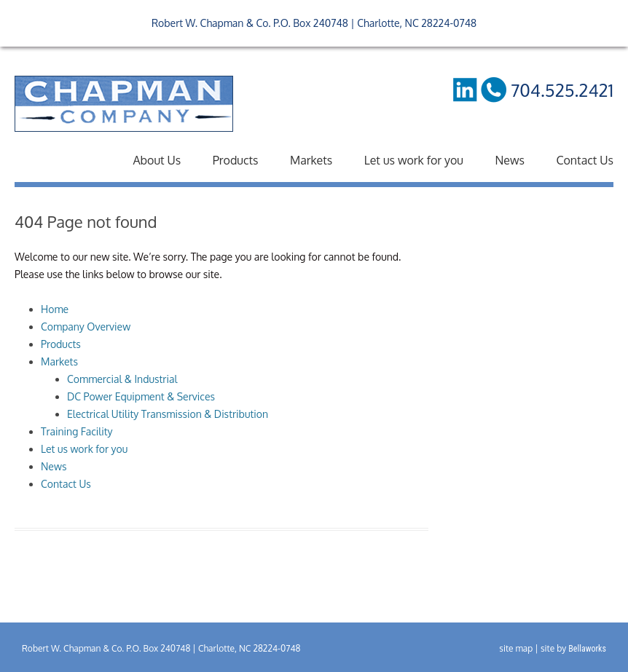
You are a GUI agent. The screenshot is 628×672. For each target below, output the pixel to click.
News (510, 160)
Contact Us (585, 160)
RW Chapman (124, 104)
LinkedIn (464, 90)
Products (236, 160)
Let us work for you (414, 160)
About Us (157, 160)
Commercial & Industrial (122, 379)
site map (516, 648)
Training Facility (77, 431)
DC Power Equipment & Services (141, 396)
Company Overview (86, 327)
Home (55, 309)
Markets (311, 160)
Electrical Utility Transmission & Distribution (168, 414)
